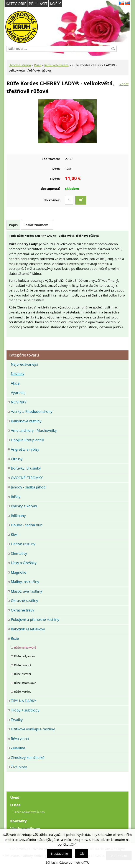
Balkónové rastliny (26, 421)
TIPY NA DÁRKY (23, 701)
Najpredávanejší (24, 364)
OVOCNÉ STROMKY (27, 478)
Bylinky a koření (24, 506)
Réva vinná (20, 739)
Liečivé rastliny (23, 544)
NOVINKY (19, 402)
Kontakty (18, 821)
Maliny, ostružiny (25, 582)
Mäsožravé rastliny (26, 591)
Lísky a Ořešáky (24, 563)
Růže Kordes (23, 691)
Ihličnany (18, 516)
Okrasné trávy (22, 610)
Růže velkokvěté (56, 65)
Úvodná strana (20, 65)
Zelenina (18, 748)
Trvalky (17, 720)
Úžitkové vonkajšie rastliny (33, 729)
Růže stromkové (25, 683)
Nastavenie (59, 853)
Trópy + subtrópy (25, 710)
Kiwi (14, 534)
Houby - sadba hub (27, 525)
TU (87, 862)
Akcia (15, 383)
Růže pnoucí (22, 665)
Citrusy (17, 459)
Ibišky (16, 497)
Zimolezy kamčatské (28, 757)
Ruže (38, 65)
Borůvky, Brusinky (26, 468)
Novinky (18, 374)
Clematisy (19, 553)
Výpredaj (18, 392)
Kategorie (16, 4)
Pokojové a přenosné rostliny (35, 619)
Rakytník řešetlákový (28, 629)
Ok (82, 853)
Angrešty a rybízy (25, 449)
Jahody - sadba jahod (28, 487)
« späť (124, 84)
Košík (55, 4)
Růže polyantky (24, 656)
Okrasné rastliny (24, 601)
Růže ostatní (22, 674)
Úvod (15, 797)
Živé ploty (19, 767)
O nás (15, 805)
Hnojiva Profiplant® (27, 440)
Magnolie (19, 572)
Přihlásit (38, 4)
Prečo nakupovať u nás (29, 812)
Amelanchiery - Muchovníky (34, 430)
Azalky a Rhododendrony (32, 411)
